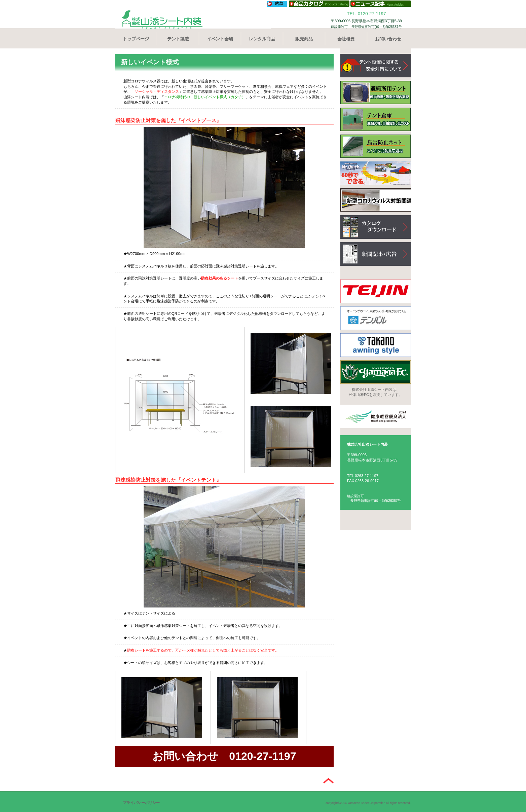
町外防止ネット (376, 146)
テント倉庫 (376, 119)
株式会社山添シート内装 (194, 20)
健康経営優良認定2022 (376, 416)
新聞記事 (376, 254)
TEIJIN (376, 291)
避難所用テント (376, 93)
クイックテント (376, 173)
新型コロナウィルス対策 (376, 200)
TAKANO (376, 345)
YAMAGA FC (376, 372)
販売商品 (304, 39)
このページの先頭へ (328, 781)
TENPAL (376, 318)
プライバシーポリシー (141, 803)
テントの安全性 (376, 66)
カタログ (376, 227)
